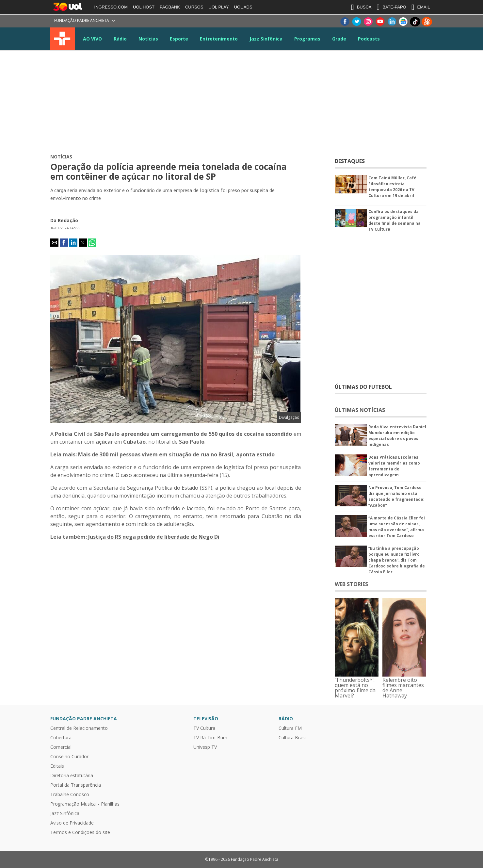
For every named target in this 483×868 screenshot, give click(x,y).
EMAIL (421, 7)
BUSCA (361, 7)
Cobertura (61, 738)
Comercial (61, 747)
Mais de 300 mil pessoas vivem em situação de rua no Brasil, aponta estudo (176, 454)
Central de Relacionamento (79, 728)
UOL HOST (144, 7)
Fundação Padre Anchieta (82, 20)
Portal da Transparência (76, 785)
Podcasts (369, 39)
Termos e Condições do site (80, 832)
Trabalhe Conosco (70, 794)
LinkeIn (392, 22)
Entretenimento (219, 39)
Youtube (380, 22)
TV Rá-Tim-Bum (210, 738)
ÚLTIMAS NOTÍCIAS (360, 410)
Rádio (120, 39)
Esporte (179, 39)
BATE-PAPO (391, 7)
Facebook (345, 22)
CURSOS (194, 7)
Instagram (368, 22)
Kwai (427, 22)
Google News (403, 22)
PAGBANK (170, 7)
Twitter (356, 22)
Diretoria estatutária (72, 776)
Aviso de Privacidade (72, 823)
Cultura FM (290, 728)
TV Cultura (63, 39)
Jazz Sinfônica (266, 39)
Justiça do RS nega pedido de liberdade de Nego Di (154, 537)
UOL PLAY (219, 7)
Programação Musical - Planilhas (85, 804)
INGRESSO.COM (111, 7)
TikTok (415, 22)
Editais (57, 766)
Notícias (148, 39)
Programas (307, 39)
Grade (339, 39)
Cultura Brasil (293, 738)
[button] (54, 243)
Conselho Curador (69, 757)
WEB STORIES (351, 584)
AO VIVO (92, 39)
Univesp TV (205, 747)
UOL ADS (243, 7)
